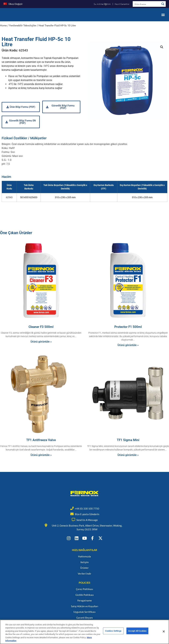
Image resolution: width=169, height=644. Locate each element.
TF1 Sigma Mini (128, 440)
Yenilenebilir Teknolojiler (23, 26)
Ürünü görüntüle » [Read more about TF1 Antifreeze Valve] (41, 455)
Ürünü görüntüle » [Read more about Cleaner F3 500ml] (41, 342)
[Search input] (147, 4)
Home (3, 26)
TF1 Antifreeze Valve (41, 440)
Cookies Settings (113, 632)
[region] (84, 632)
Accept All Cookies (137, 632)
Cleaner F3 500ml (41, 327)
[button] (163, 15)
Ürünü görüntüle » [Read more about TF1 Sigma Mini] (128, 455)
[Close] (164, 631)
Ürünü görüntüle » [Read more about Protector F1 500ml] (128, 345)
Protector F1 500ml (128, 327)
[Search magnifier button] (163, 4)
